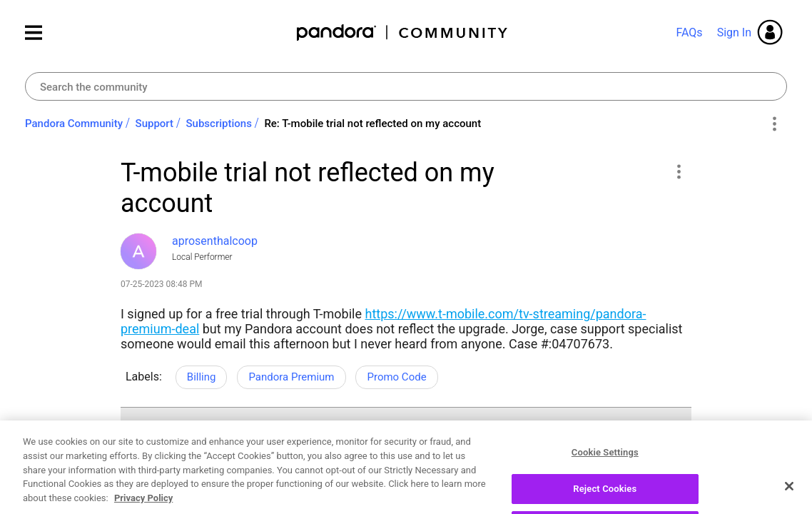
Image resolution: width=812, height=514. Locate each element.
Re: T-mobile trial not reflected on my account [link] (372, 124)
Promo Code (396, 377)
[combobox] (406, 86)
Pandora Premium (291, 377)
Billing (202, 377)
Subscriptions (219, 124)
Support (154, 124)
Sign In (734, 32)
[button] (678, 171)
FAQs (689, 32)
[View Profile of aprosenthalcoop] (215, 241)
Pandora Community (403, 32)
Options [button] (774, 124)
